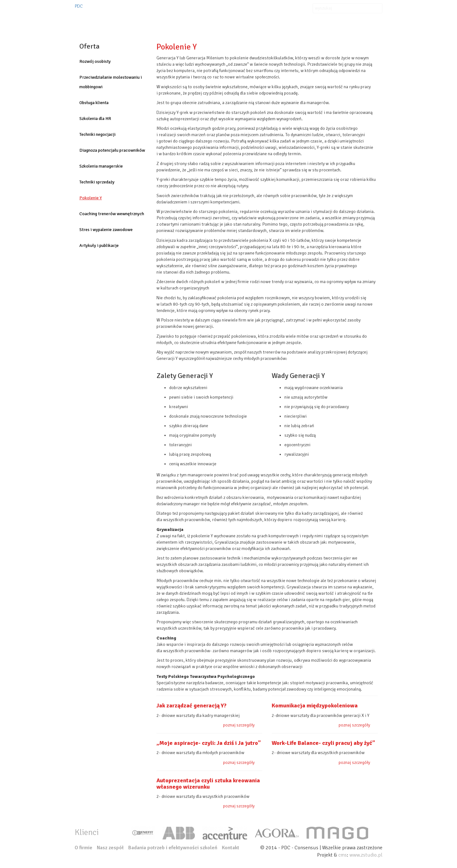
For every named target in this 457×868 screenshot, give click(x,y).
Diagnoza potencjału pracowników (112, 150)
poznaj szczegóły (239, 725)
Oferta (184, 21)
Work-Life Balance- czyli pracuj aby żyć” (323, 743)
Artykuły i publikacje (99, 245)
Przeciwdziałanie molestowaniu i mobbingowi (111, 82)
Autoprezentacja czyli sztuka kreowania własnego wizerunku (208, 784)
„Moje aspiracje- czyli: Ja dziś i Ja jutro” (209, 743)
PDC (79, 6)
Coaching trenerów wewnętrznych (112, 214)
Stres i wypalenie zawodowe (106, 230)
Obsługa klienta (94, 103)
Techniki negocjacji (97, 134)
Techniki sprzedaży (97, 182)
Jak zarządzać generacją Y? (192, 706)
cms (343, 855)
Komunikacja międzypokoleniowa (315, 706)
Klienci (270, 21)
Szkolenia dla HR (95, 119)
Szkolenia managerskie (101, 166)
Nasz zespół (364, 21)
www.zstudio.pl (366, 855)
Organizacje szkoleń (228, 21)
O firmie (156, 21)
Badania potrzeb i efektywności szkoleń (173, 848)
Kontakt (332, 21)
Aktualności (301, 21)
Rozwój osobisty (95, 61)
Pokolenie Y (91, 198)
